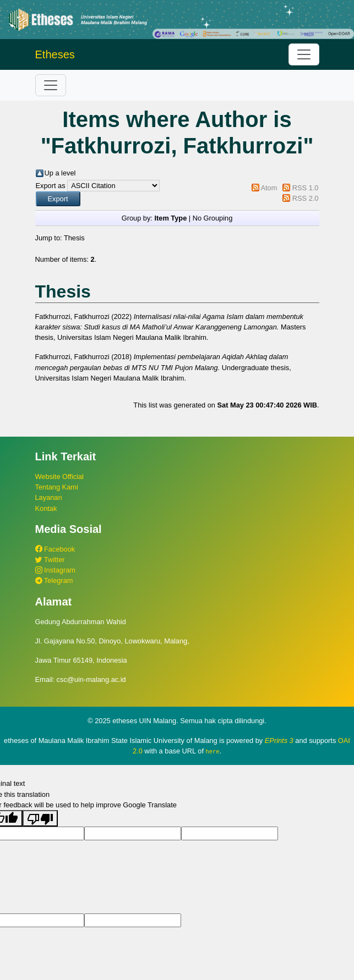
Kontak (46, 508)
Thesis (74, 238)
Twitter (50, 560)
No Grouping (213, 218)
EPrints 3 (279, 740)
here (213, 751)
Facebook (55, 549)
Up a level (60, 173)
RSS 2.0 (306, 198)
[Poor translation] (40, 818)
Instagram (55, 570)
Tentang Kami (57, 487)
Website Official (59, 477)
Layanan (49, 497)
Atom (269, 188)
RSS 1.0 (306, 188)
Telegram (54, 580)
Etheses (55, 54)
